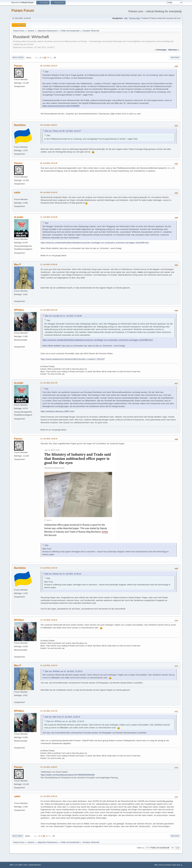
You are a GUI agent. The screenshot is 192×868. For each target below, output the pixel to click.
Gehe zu (140, 848)
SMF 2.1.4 (13, 865)
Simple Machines (35, 865)
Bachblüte (20, 125)
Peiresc (18, 66)
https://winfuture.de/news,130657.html (58, 411)
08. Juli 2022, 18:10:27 (49, 66)
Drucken (175, 58)
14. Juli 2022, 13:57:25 (49, 711)
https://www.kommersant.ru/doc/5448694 (61, 106)
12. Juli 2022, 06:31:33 (49, 310)
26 (55, 58)
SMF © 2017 (23, 865)
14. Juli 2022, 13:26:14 (49, 665)
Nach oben (17, 836)
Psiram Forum (23, 10)
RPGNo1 (19, 310)
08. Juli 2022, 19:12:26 (49, 163)
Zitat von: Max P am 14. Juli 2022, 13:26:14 (62, 717)
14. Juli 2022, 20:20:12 (49, 796)
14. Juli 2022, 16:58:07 (49, 767)
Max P (18, 264)
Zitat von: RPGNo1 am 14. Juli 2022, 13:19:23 (63, 671)
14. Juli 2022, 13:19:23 (49, 620)
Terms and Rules (165, 865)
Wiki (126, 18)
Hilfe (156, 865)
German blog (134, 18)
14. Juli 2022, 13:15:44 (49, 568)
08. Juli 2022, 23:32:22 (49, 192)
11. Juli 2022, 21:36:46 (49, 217)
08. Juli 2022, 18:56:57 (49, 125)
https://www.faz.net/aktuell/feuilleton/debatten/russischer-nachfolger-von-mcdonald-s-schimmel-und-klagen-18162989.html (95, 243)
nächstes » (174, 50)
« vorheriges (161, 50)
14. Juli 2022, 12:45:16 (49, 439)
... (38, 58)
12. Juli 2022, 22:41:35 (49, 383)
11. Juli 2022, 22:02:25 (49, 264)
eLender (19, 217)
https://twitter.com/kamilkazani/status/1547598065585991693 (68, 775)
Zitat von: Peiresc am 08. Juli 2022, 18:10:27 (63, 131)
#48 (112, 114)
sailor (17, 192)
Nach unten (18, 58)
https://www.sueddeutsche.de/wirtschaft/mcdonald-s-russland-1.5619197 (73, 359)
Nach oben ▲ (177, 865)
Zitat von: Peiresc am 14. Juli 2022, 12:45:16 (63, 574)
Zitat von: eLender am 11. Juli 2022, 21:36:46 (63, 316)
